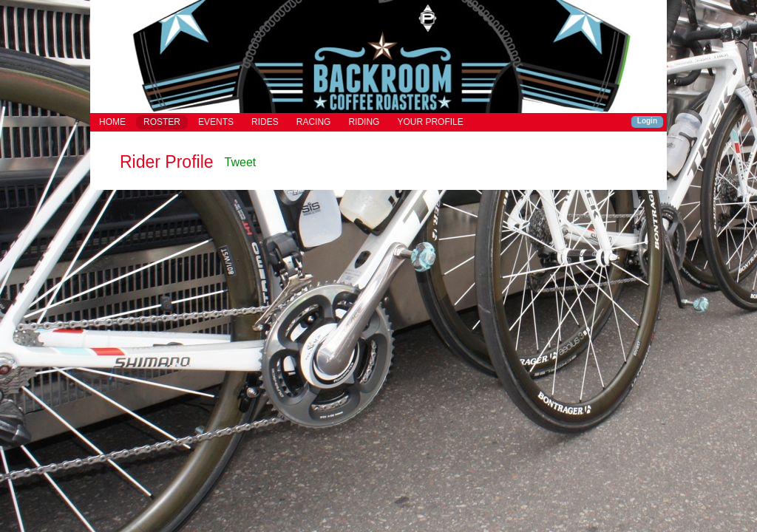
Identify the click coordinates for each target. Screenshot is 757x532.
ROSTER (162, 122)
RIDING (364, 122)
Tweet (241, 162)
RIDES (265, 122)
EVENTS (216, 122)
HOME (112, 122)
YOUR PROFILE (430, 122)
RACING (314, 122)
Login (647, 121)
